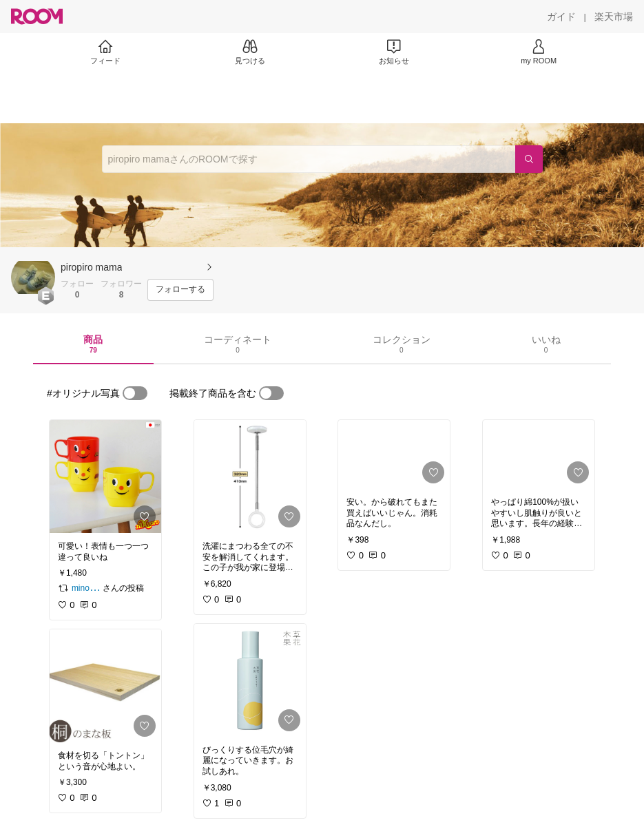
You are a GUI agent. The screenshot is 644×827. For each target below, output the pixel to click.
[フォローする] (180, 290)
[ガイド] (561, 17)
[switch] (135, 393)
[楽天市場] (614, 17)
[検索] (529, 159)
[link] (105, 477)
